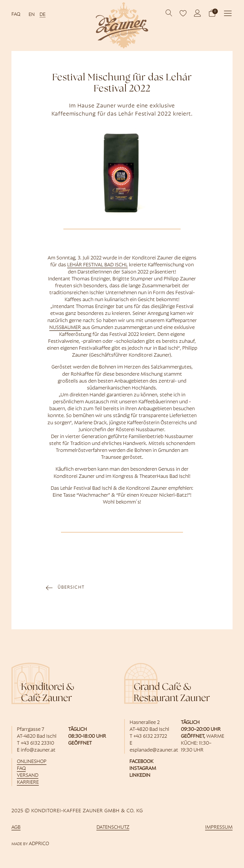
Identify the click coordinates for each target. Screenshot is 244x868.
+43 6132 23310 (37, 743)
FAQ (16, 14)
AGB (16, 827)
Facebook (141, 762)
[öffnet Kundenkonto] (198, 13)
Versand (28, 775)
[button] (212, 13)
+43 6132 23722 (150, 736)
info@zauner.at (38, 750)
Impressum (219, 827)
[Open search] (169, 13)
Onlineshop (32, 762)
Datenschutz (113, 827)
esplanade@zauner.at (154, 750)
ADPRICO (39, 844)
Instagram (143, 769)
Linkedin (140, 775)
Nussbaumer (65, 328)
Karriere (28, 782)
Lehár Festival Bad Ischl (97, 265)
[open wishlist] (183, 13)
